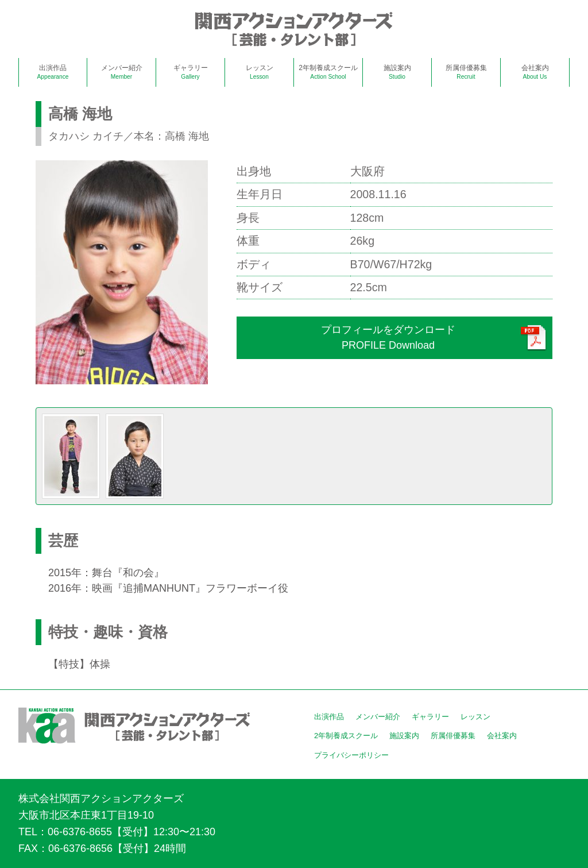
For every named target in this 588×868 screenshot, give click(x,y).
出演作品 (53, 72)
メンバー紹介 (122, 72)
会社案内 (535, 72)
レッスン (260, 72)
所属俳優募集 (466, 72)
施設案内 (397, 72)
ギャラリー (191, 72)
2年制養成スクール (328, 72)
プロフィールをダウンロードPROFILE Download (388, 337)
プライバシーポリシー (351, 755)
